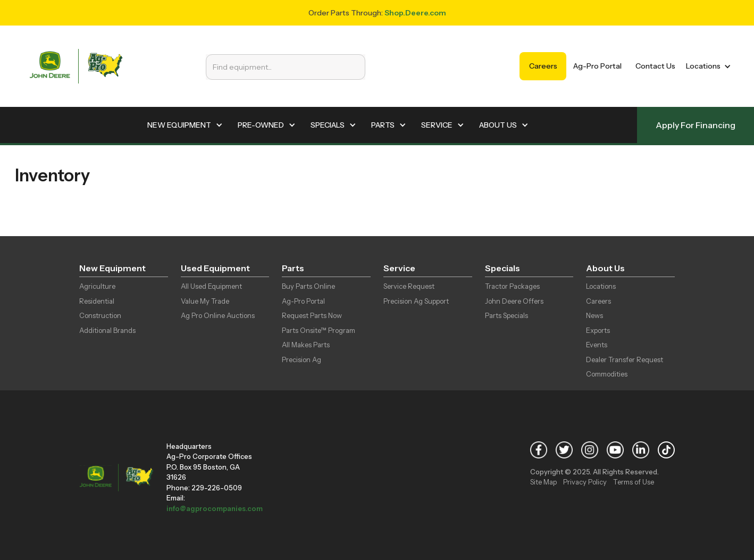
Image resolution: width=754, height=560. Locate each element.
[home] (76, 66)
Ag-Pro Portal (597, 66)
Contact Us (655, 66)
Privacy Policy (585, 482)
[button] (706, 66)
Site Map (543, 482)
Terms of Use (634, 482)
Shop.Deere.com (415, 13)
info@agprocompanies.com (215, 508)
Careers (543, 66)
